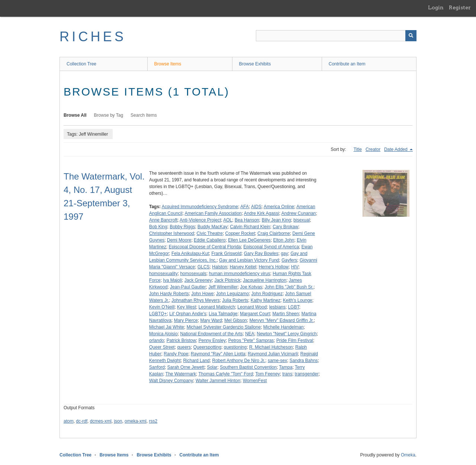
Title (358, 149)
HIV (295, 267)
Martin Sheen (286, 314)
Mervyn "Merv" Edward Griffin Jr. (282, 320)
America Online (279, 207)
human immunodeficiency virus (240, 274)
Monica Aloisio (163, 334)
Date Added (396, 149)
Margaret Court (255, 314)
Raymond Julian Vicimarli (273, 354)
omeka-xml (136, 421)
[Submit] (411, 36)
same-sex (277, 361)
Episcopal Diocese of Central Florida (205, 247)
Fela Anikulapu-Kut (190, 254)
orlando (157, 340)
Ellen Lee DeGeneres (249, 240)
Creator (373, 149)
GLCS (204, 267)
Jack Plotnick (227, 280)
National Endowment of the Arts (211, 334)
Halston (220, 267)
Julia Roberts (235, 300)
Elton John (284, 240)
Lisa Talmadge (223, 314)
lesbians (277, 307)
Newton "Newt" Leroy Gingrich (287, 334)
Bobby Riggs (182, 227)
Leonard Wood (252, 307)
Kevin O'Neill (162, 307)
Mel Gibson (236, 320)
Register (460, 7)
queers (184, 347)
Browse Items (168, 64)
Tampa (286, 367)
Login (436, 7)
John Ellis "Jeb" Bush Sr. (289, 287)
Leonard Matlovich (217, 307)
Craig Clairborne (274, 233)
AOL (228, 220)
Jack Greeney (198, 280)
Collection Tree (81, 64)
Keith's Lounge (298, 300)
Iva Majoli (172, 280)
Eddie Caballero (210, 240)
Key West (186, 307)
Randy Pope (176, 354)
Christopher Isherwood (172, 233)
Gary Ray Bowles (261, 254)
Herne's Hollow (274, 267)
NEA (250, 334)
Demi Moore (179, 240)
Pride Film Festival (295, 340)
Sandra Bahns (304, 361)
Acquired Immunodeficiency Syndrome (200, 207)
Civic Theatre (209, 233)
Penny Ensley (212, 340)
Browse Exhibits (255, 64)
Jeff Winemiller (223, 287)
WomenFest (255, 381)
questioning (235, 347)
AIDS (256, 207)
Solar (212, 367)
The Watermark (181, 374)
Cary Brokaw (285, 227)
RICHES (93, 37)
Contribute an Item (347, 64)
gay (284, 254)
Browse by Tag (109, 115)
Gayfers (289, 260)
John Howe (202, 294)
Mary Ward (211, 320)
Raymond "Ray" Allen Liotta (218, 354)
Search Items (144, 115)
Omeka (408, 455)
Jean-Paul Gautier (188, 287)
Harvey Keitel (243, 267)
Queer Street (162, 347)
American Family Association (213, 213)
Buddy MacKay (213, 227)
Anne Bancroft (163, 220)
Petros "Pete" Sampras (251, 340)
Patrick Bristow (181, 340)
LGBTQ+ (158, 314)
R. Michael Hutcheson (271, 347)
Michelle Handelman (284, 327)
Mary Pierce (186, 320)
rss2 (153, 421)
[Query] (336, 36)
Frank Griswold (226, 254)
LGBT (293, 307)
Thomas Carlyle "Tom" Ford (226, 374)
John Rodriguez (267, 294)
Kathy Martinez (266, 300)
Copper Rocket (240, 233)
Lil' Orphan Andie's (188, 314)
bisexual (302, 220)
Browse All (75, 115)
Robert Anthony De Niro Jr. (239, 361)
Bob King (158, 227)
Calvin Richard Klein (250, 227)
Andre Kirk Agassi (262, 213)
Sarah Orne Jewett (186, 367)
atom (69, 421)
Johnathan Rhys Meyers (195, 300)
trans (287, 374)
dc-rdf (82, 421)
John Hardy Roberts (169, 294)
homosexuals (193, 274)
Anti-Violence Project (200, 220)
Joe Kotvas (251, 287)
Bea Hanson (247, 220)
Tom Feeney (268, 374)
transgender (307, 374)
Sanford (157, 367)
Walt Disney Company (171, 381)
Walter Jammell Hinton (218, 381)
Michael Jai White (167, 327)
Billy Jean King (276, 220)
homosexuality (163, 274)
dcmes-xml (101, 421)
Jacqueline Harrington (265, 280)
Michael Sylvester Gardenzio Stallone (224, 327)
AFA (245, 207)
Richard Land (196, 361)
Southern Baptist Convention (248, 367)
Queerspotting (207, 347)
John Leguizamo (232, 294)
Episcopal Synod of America (271, 247)
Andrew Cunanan (299, 213)
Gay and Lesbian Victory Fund (249, 260)
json (118, 421)
